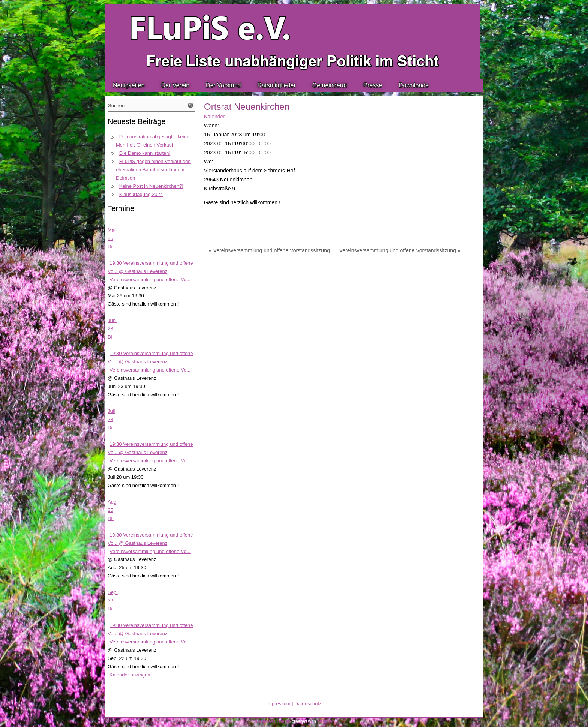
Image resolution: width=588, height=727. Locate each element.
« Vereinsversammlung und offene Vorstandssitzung (269, 250)
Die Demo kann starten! (145, 153)
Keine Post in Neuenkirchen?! (151, 186)
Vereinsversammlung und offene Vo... (150, 280)
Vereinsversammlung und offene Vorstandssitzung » (400, 250)
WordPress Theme (272, 721)
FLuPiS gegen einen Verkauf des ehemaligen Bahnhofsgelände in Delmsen (153, 170)
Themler (325, 721)
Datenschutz (308, 704)
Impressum (278, 704)
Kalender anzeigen (130, 675)
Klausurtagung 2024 (141, 194)
